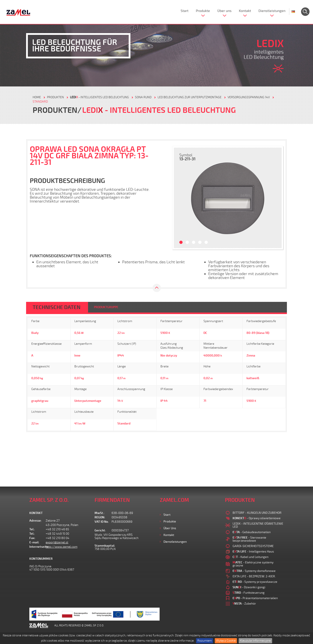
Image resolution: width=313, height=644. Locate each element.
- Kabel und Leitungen (251, 557)
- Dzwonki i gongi (249, 587)
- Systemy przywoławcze (255, 582)
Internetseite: (37, 547)
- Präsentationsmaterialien (255, 598)
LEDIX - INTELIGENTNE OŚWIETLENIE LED (258, 525)
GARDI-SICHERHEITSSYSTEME (253, 546)
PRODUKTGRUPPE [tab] (106, 307)
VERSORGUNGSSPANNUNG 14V (249, 97)
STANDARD (40, 102)
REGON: (100, 517)
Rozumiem (205, 641)
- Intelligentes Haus (253, 552)
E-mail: (34, 542)
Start (185, 11)
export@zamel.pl (57, 542)
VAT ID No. (102, 522)
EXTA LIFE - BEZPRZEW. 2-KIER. (254, 576)
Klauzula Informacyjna (255, 641)
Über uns (224, 11)
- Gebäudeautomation (252, 532)
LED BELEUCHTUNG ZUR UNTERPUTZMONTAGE (190, 97)
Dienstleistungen (272, 11)
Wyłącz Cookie (226, 641)
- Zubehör (244, 604)
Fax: (32, 538)
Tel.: (32, 529)
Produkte (203, 11)
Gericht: (100, 530)
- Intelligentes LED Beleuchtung (99, 97)
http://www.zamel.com (62, 547)
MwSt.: (100, 513)
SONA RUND (143, 97)
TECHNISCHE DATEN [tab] (57, 307)
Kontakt (245, 11)
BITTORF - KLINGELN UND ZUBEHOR (257, 513)
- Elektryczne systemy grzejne (253, 564)
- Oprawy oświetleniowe (257, 518)
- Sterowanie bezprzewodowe (249, 539)
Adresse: (36, 521)
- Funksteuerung (249, 593)
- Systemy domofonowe (254, 571)
